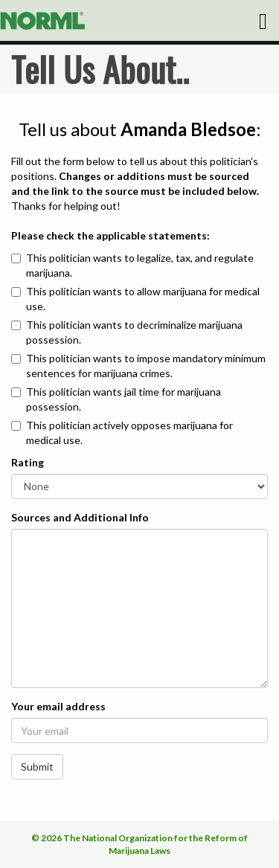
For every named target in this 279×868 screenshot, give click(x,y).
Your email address (58, 706)
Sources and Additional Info (80, 517)
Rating (28, 462)
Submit (37, 766)
